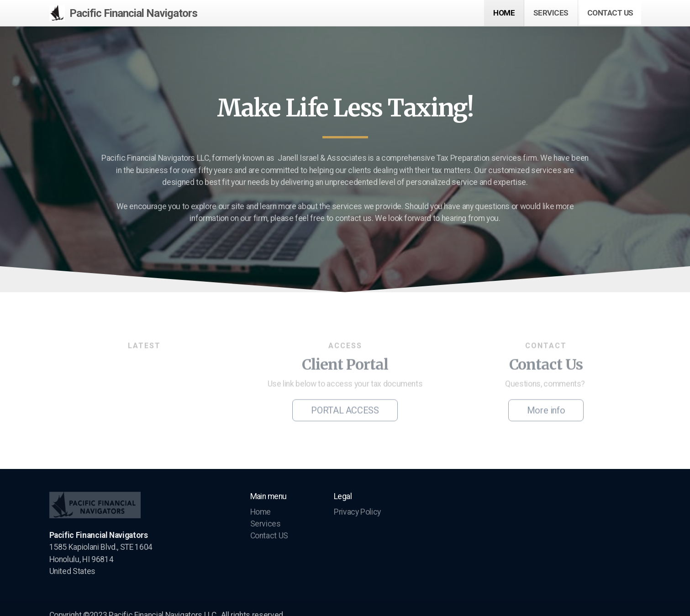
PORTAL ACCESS (345, 411)
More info (546, 411)
